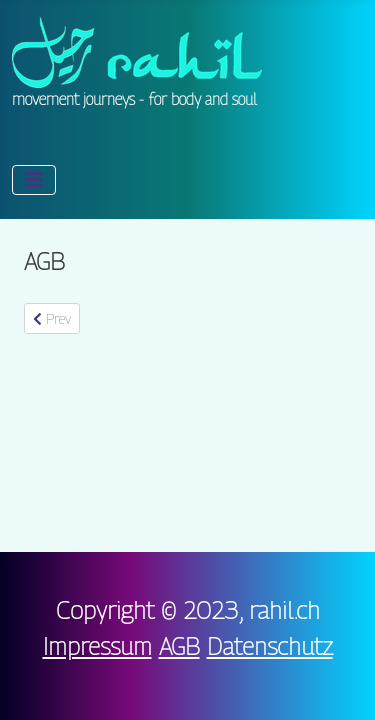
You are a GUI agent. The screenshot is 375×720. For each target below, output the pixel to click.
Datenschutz (270, 646)
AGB (179, 646)
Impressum (97, 646)
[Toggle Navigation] (34, 180)
